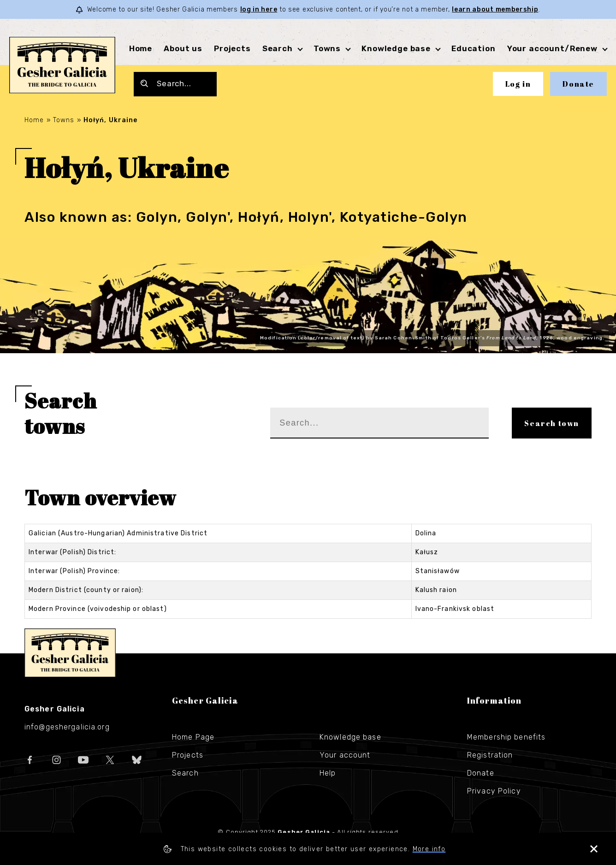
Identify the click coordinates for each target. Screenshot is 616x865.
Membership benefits (506, 737)
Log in (518, 84)
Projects (232, 48)
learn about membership (495, 9)
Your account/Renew (552, 48)
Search (278, 48)
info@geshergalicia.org (67, 727)
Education (474, 48)
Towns (327, 48)
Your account (345, 755)
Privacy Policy (494, 791)
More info (429, 849)
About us (183, 48)
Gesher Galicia (70, 653)
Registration (490, 755)
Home (141, 48)
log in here (259, 9)
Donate (578, 84)
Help (328, 773)
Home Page (193, 737)
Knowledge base (396, 48)
